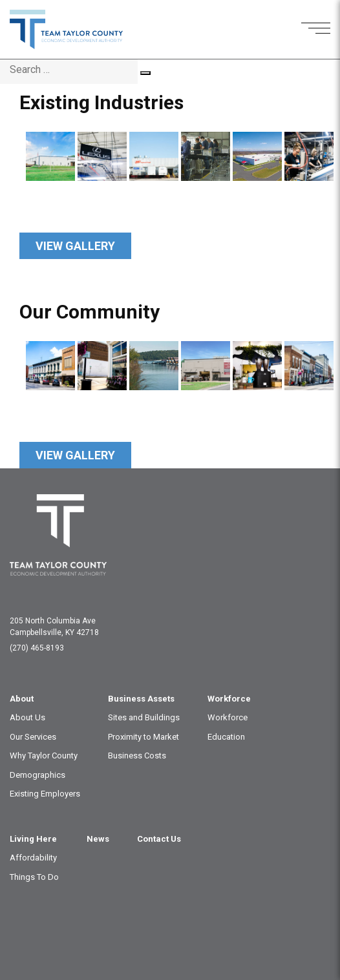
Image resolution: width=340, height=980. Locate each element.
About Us (27, 717)
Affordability (33, 858)
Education (226, 737)
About (22, 699)
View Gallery (75, 246)
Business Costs (137, 756)
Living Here (33, 839)
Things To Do (34, 877)
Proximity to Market (143, 737)
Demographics (37, 775)
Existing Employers (45, 794)
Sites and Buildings (144, 717)
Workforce (229, 699)
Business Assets (141, 699)
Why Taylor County (44, 756)
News (98, 839)
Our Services (33, 737)
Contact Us (159, 839)
